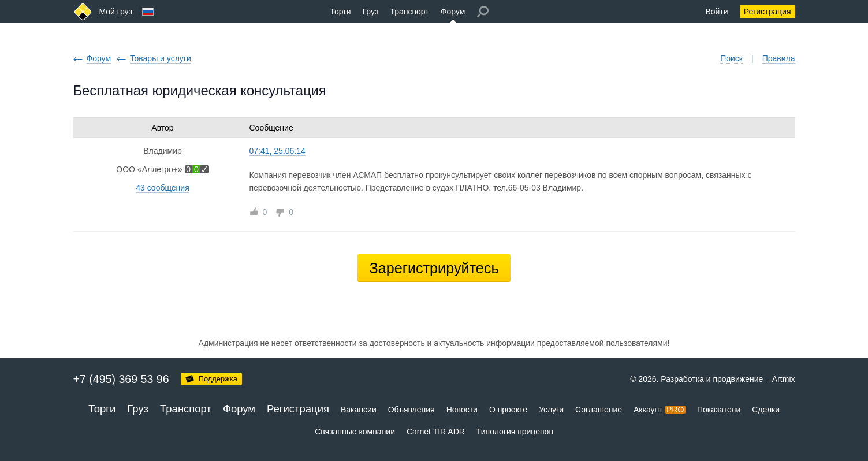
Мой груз (116, 12)
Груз (371, 12)
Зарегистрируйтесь (434, 268)
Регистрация (768, 12)
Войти (716, 12)
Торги (341, 12)
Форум (453, 12)
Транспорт (409, 12)
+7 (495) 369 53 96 (121, 379)
